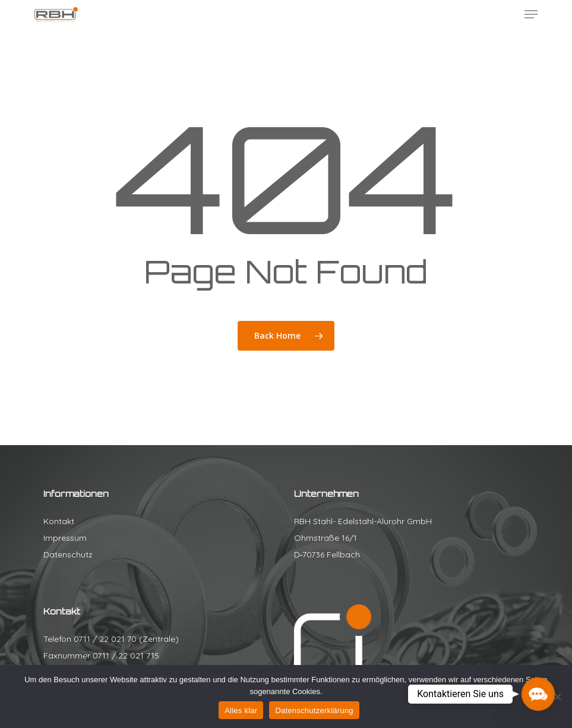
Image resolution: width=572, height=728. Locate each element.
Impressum (65, 538)
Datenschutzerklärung (314, 710)
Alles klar (241, 710)
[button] (531, 14)
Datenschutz (68, 554)
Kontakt (59, 521)
